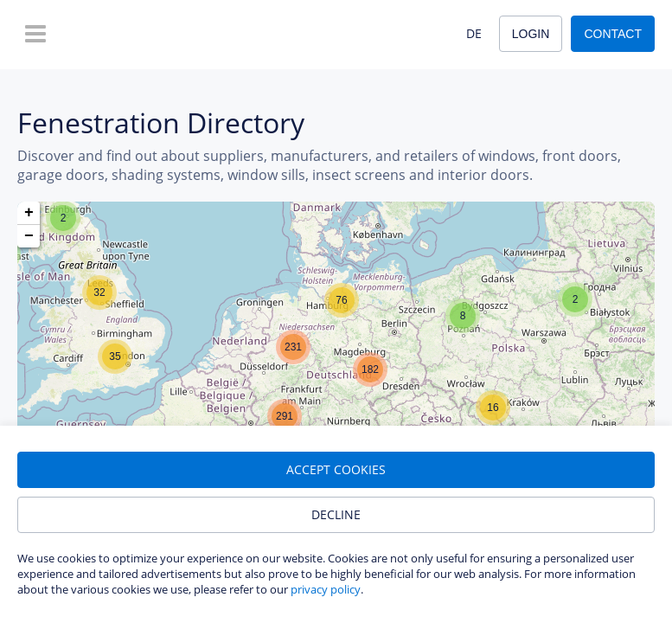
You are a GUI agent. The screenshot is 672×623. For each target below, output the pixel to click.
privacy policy (326, 589)
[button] (63, 218)
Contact (613, 34)
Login (531, 34)
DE (474, 33)
